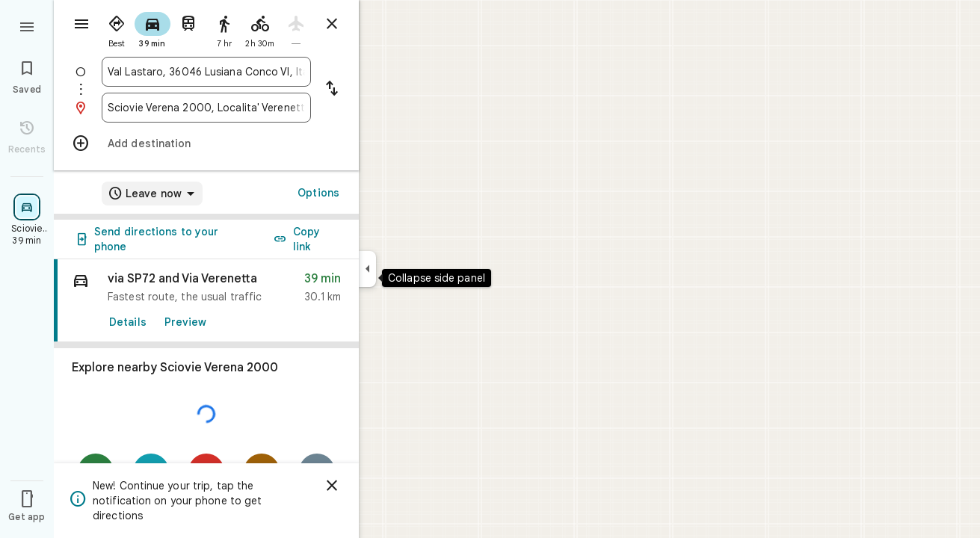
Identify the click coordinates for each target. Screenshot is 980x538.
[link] (206, 301)
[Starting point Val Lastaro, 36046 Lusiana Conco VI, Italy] (206, 72)
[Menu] (27, 25)
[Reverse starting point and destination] (332, 90)
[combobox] (206, 72)
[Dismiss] (332, 486)
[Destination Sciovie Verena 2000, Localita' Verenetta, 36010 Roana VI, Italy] (206, 108)
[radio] (117, 28)
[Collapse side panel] (367, 269)
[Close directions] (332, 24)
